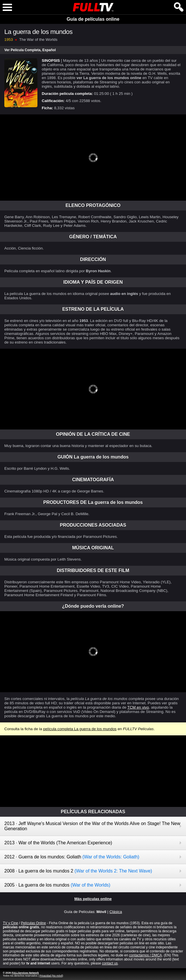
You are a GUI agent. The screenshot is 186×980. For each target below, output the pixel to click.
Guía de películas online (93, 19)
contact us (110, 963)
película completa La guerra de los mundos (80, 729)
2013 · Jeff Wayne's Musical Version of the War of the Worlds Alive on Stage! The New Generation (92, 826)
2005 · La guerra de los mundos (57, 885)
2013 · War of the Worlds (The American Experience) (58, 843)
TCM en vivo (138, 707)
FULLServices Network (25, 973)
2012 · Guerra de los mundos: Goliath (72, 857)
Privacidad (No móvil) (51, 976)
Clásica (116, 912)
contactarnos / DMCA (145, 955)
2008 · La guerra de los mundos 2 (78, 871)
